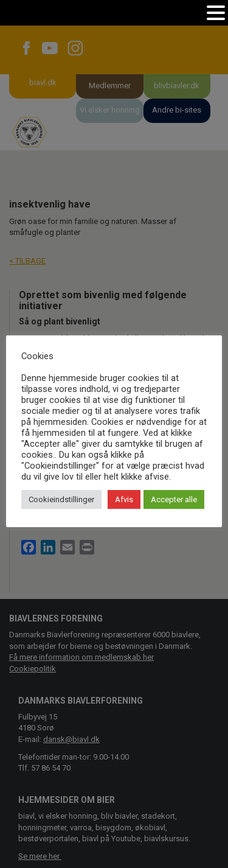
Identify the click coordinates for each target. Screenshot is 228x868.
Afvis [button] (124, 499)
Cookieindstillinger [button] (61, 499)
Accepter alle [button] (174, 499)
